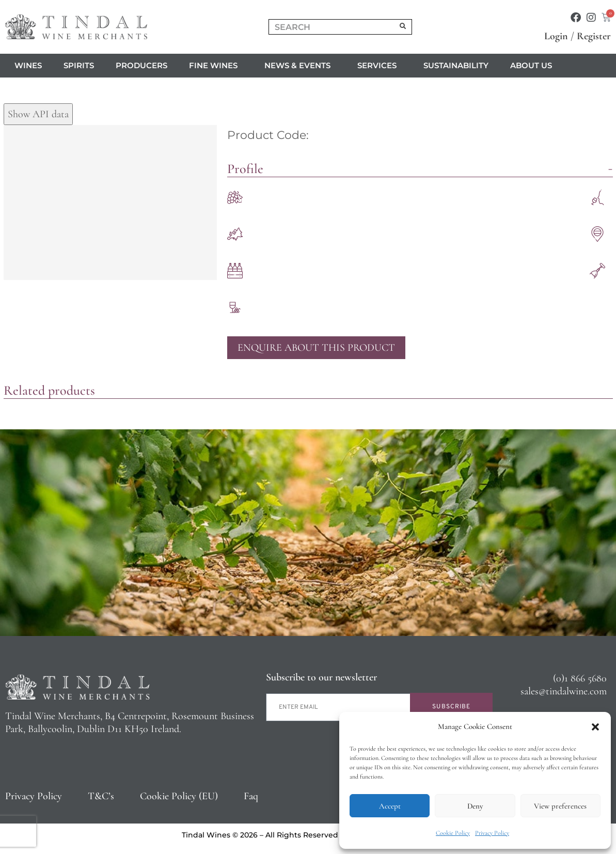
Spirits (79, 65)
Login (556, 36)
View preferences (560, 806)
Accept (390, 806)
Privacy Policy (492, 833)
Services (380, 66)
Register (594, 36)
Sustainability (456, 65)
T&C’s (101, 796)
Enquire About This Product (316, 348)
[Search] (403, 27)
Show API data (38, 114)
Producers (141, 65)
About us (534, 66)
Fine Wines (216, 66)
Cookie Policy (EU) (179, 796)
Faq (251, 796)
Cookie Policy (453, 833)
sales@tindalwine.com (564, 691)
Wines (28, 65)
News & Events (300, 66)
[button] (595, 727)
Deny (475, 806)
